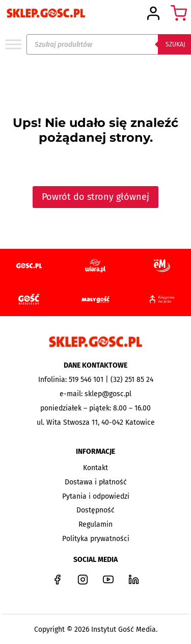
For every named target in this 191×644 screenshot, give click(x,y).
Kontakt (95, 468)
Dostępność (95, 510)
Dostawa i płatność (96, 482)
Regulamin (95, 524)
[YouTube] (108, 579)
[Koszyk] (179, 13)
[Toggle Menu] (13, 44)
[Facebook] (58, 579)
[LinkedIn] (134, 579)
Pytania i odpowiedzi (96, 496)
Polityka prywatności (96, 539)
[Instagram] (83, 579)
